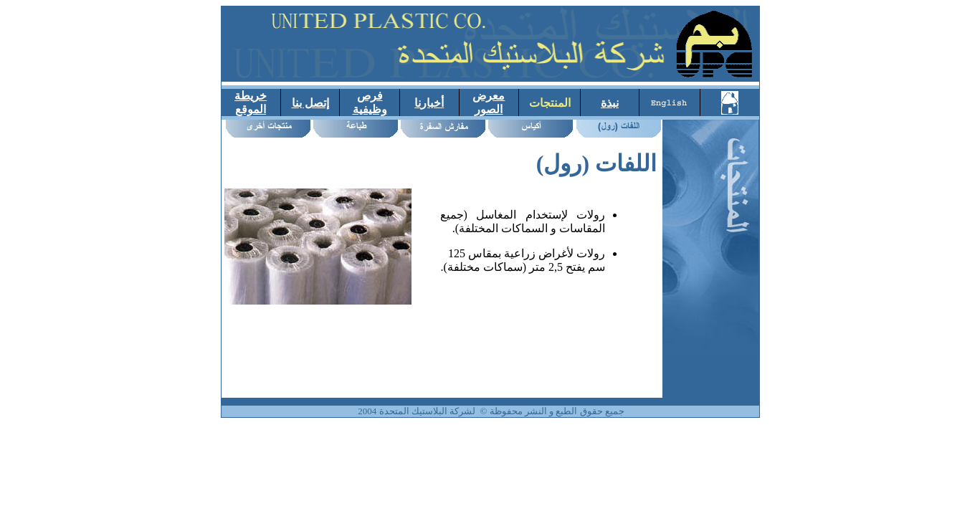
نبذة (610, 103)
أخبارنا (429, 103)
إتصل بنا (310, 103)
